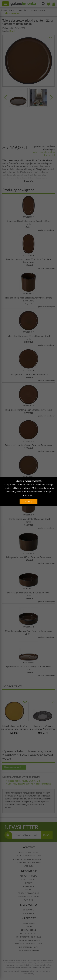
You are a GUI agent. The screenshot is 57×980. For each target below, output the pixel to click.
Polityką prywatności (21, 488)
